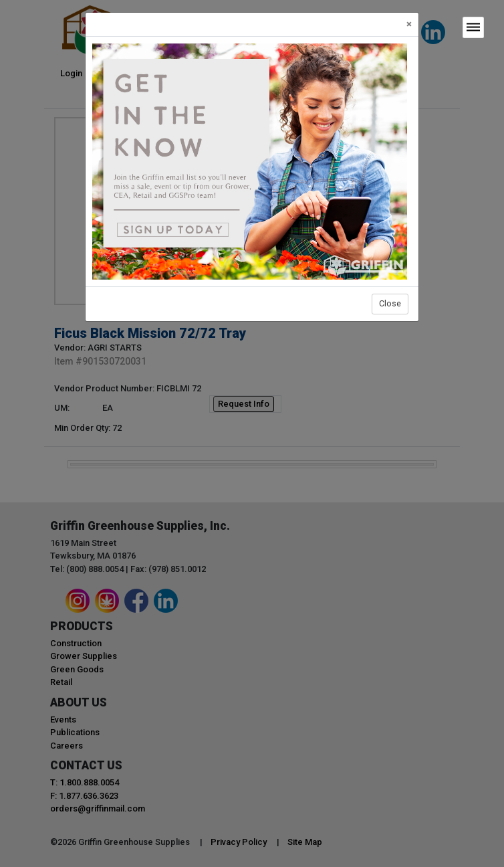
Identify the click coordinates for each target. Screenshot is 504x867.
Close (390, 303)
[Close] (409, 24)
